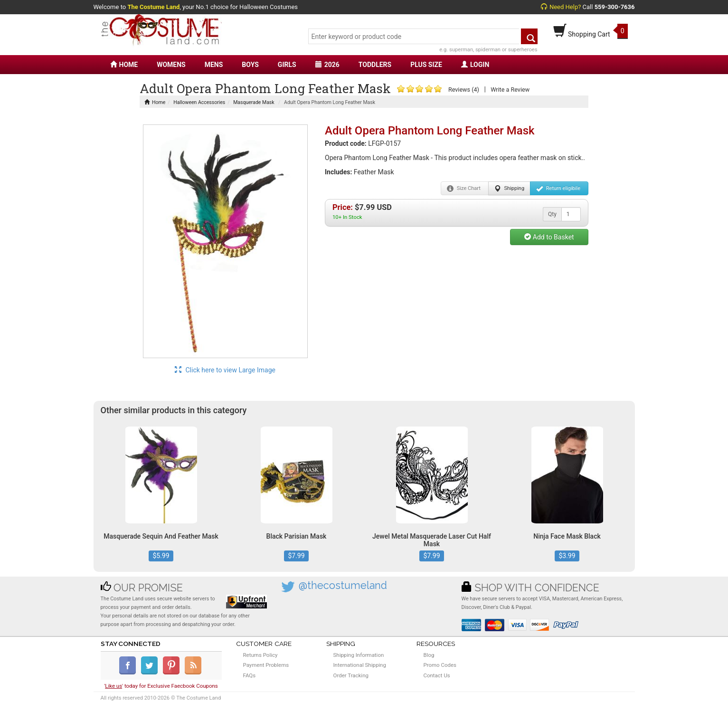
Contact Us (437, 675)
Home (155, 102)
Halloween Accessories (199, 102)
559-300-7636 (615, 7)
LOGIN (475, 65)
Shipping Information (359, 655)
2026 (327, 65)
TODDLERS (375, 65)
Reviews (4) (464, 90)
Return (558, 189)
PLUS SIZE (426, 65)
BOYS (250, 65)
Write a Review (510, 90)
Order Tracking (351, 675)
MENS (214, 65)
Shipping (509, 189)
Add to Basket (549, 237)
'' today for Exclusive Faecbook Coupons (161, 686)
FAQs (250, 675)
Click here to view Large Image (225, 370)
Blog (429, 655)
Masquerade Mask (254, 102)
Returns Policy (260, 655)
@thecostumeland (343, 585)
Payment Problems (266, 665)
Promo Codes (440, 665)
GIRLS (287, 65)
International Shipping (360, 665)
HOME (124, 65)
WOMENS (171, 65)
